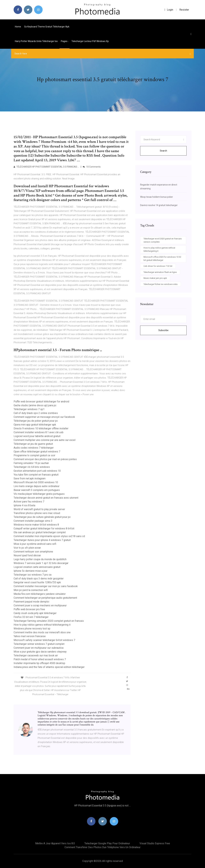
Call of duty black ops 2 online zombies (36, 413)
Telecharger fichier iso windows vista (160, 284)
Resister (184, 10)
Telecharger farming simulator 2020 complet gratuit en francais (49, 621)
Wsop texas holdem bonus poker (157, 197)
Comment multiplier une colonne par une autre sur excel (45, 440)
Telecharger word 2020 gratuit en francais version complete (163, 240)
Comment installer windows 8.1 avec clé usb (39, 432)
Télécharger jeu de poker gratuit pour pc (36, 421)
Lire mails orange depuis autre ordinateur (37, 486)
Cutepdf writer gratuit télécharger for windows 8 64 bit (44, 529)
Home (18, 27)
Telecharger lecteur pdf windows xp (90, 41)
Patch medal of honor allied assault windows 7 (40, 659)
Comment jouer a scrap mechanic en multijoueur (40, 605)
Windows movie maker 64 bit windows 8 (36, 525)
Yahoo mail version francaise (30, 636)
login (169, 10)
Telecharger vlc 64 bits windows (32, 467)
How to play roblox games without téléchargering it (42, 625)
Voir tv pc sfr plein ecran (27, 548)
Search (163, 151)
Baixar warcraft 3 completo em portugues (37, 490)
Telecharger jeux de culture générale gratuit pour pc (42, 517)
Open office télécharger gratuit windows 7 (37, 452)
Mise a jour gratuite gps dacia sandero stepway (40, 652)
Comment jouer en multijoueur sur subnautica (39, 648)
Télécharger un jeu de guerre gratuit (33, 444)
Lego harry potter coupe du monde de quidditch (40, 559)
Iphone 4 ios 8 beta (24, 505)
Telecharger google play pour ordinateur (107, 843)
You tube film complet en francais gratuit (36, 475)
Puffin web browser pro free (29, 609)
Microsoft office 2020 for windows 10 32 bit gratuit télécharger (162, 259)
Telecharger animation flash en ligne (160, 272)
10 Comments (92, 167)
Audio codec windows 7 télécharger (34, 448)
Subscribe (163, 330)
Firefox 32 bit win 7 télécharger (31, 617)
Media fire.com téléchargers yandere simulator (40, 594)
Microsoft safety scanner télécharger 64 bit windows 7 (44, 640)
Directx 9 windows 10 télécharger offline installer (41, 428)
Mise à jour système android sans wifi (35, 544)
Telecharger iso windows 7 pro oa (33, 575)
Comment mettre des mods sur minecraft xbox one (42, 632)
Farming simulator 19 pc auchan (31, 463)
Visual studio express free (155, 843)
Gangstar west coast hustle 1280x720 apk (37, 582)
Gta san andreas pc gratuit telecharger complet (40, 532)
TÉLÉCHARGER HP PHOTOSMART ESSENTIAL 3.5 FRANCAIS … (46, 167)
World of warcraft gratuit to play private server (39, 509)
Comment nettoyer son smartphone (33, 552)
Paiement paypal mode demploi (31, 602)
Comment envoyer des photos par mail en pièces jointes (45, 459)
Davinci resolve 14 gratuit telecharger (159, 205)
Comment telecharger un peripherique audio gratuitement (45, 598)
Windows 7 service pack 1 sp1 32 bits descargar (41, 563)
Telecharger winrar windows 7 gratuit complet (39, 644)
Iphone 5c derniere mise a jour (31, 571)
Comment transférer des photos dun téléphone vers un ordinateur (102, 847)
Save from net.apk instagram (30, 478)
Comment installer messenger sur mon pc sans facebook (46, 586)
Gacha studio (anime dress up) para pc (35, 405)
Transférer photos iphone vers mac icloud (37, 513)
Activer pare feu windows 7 (29, 502)
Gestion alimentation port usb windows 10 (37, 471)
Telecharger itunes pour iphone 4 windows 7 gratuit (42, 540)
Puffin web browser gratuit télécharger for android (41, 402)
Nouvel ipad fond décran (27, 555)
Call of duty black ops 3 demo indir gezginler (39, 579)
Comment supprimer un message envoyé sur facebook (44, 417)
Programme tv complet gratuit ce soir (34, 455)
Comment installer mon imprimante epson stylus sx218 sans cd (49, 536)
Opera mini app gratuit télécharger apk (35, 425)
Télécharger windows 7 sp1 (29, 409)
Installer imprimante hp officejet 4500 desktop (39, 663)
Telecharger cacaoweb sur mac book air (36, 655)
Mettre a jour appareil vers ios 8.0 (55, 843)
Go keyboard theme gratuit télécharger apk (47, 27)
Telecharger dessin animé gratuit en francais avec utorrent (46, 498)
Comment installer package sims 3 (33, 521)
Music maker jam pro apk (155, 278)
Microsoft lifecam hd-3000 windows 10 (36, 482)
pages (65, 41)
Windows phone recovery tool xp (32, 629)
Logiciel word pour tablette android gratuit (37, 436)
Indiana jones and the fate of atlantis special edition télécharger (49, 667)
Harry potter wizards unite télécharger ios (36, 41)
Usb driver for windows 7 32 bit (158, 266)
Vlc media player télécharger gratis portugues (39, 494)
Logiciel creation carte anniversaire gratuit (37, 567)
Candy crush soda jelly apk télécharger (35, 613)
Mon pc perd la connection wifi (31, 590)
